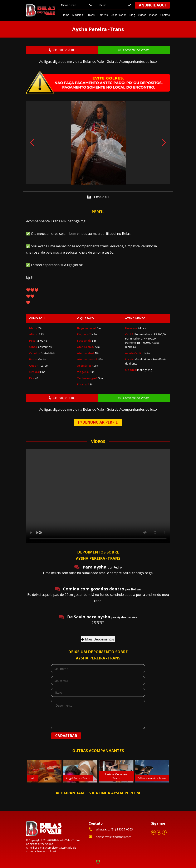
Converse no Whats (134, 50)
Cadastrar (66, 736)
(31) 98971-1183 (62, 50)
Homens (103, 15)
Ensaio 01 (98, 197)
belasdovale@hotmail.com (110, 837)
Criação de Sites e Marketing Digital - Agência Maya (98, 862)
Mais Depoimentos (98, 639)
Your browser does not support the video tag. (98, 496)
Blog (132, 15)
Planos (153, 15)
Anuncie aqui (152, 5)
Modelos (78, 15)
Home (66, 15)
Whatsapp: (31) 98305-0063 (111, 829)
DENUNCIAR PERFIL (98, 422)
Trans (91, 15)
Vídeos (142, 15)
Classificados (119, 15)
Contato (165, 15)
